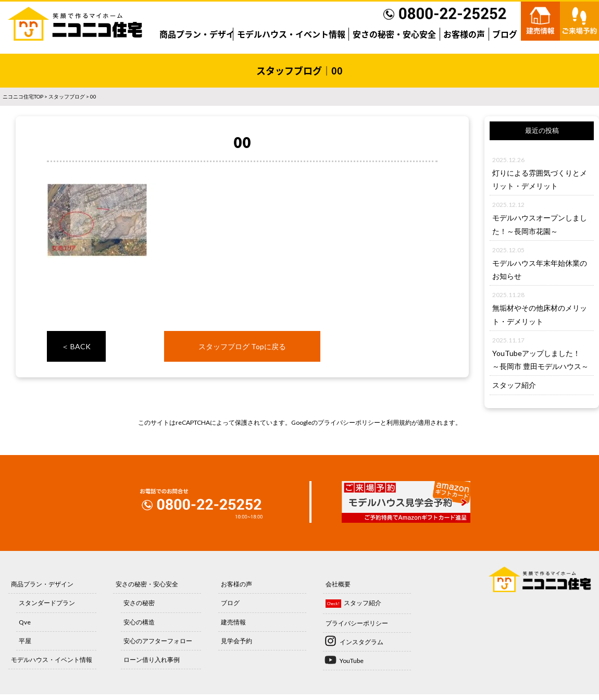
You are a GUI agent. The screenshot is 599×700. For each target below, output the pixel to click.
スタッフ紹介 (514, 385)
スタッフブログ (67, 96)
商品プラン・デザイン (201, 34)
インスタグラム (361, 642)
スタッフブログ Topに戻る (242, 346)
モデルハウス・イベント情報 (291, 34)
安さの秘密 (139, 603)
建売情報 (233, 622)
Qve (25, 622)
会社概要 (338, 584)
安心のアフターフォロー (158, 641)
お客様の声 (464, 34)
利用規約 (399, 422)
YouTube (352, 661)
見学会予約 (236, 641)
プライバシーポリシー (349, 422)
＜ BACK (76, 346)
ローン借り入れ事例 (152, 660)
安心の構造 (139, 622)
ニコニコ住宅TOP (23, 96)
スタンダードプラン (47, 603)
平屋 (25, 641)
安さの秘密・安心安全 (394, 34)
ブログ (505, 34)
